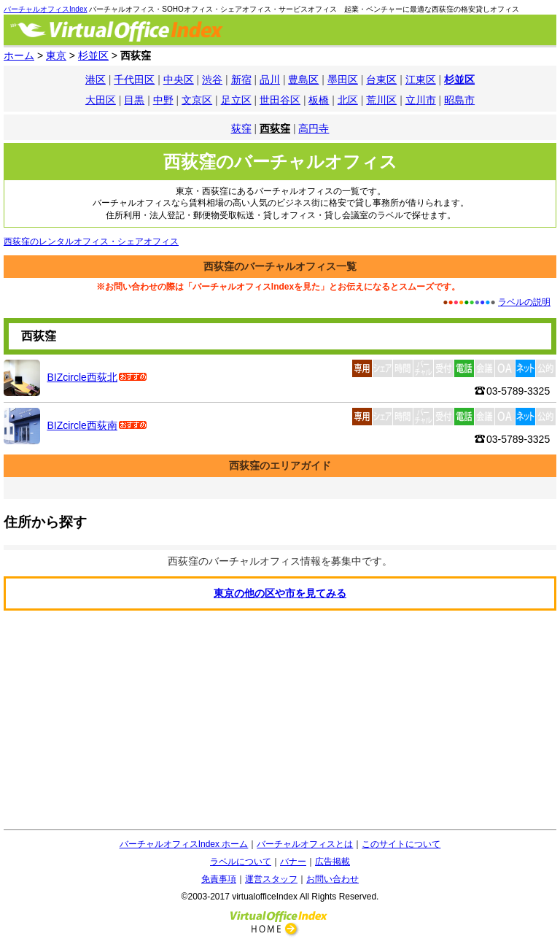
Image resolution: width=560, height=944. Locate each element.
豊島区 (303, 80)
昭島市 (459, 100)
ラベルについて (241, 862)
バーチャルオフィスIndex (45, 9)
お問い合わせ (332, 879)
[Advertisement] (280, 720)
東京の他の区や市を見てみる (280, 593)
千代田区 (134, 80)
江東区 (421, 80)
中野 (163, 100)
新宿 (241, 80)
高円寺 (314, 128)
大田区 (101, 100)
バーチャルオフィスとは (305, 844)
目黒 (134, 100)
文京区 (197, 100)
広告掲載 (332, 862)
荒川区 (381, 100)
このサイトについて (401, 844)
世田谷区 (280, 100)
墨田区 (343, 80)
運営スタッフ (271, 879)
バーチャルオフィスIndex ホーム (184, 844)
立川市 (421, 100)
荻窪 (241, 128)
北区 (348, 100)
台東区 (381, 80)
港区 (96, 80)
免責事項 (219, 879)
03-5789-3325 (518, 391)
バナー (293, 862)
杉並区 (459, 80)
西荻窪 (275, 128)
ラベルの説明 (524, 302)
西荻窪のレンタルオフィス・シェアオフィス (91, 241)
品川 (270, 80)
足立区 (236, 100)
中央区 (179, 80)
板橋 (319, 100)
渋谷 (212, 80)
